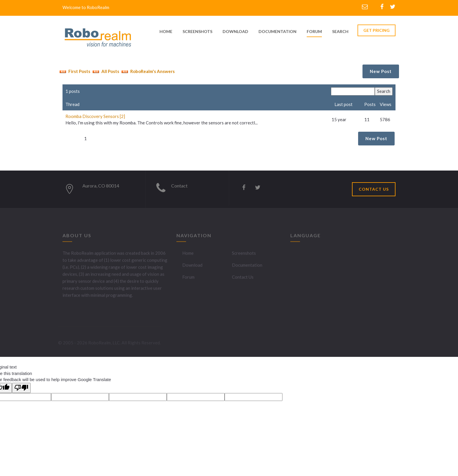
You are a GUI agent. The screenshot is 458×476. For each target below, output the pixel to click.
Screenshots (244, 255)
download (235, 31)
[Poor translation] (21, 388)
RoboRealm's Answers (147, 71)
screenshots (197, 31)
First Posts (74, 71)
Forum (314, 31)
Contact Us (243, 279)
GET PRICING (377, 30)
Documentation (247, 267)
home (166, 31)
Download (192, 267)
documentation (277, 31)
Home (188, 255)
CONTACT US (374, 189)
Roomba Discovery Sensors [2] (95, 116)
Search (340, 31)
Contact (179, 186)
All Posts (105, 71)
